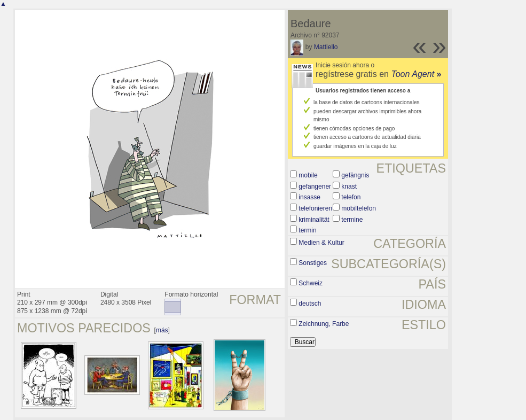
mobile (308, 175)
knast (349, 186)
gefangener (315, 186)
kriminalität (314, 220)
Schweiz (311, 283)
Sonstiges (313, 263)
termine (352, 220)
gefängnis (355, 175)
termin (307, 230)
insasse (309, 197)
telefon (351, 197)
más (162, 330)
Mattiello (326, 47)
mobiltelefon (359, 208)
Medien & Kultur (321, 243)
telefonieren (315, 208)
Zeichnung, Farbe (324, 324)
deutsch (310, 304)
